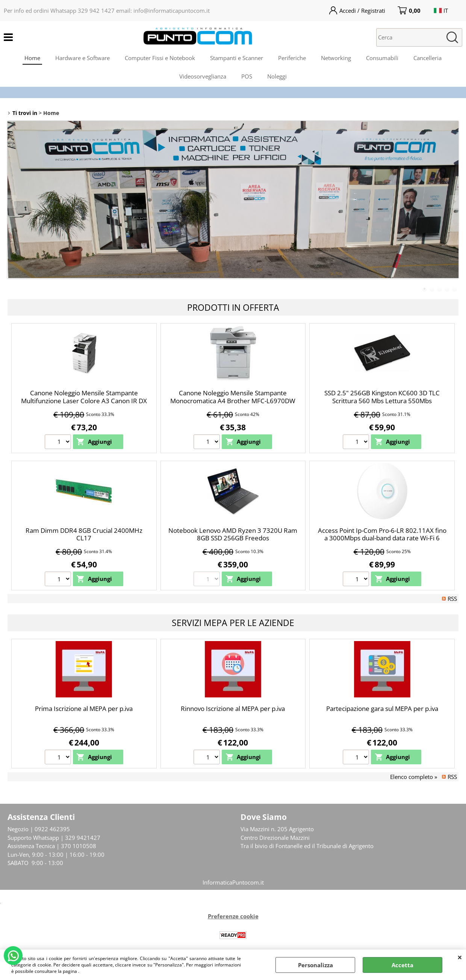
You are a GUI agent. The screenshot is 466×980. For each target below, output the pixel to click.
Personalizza (315, 965)
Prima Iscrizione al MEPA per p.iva (84, 709)
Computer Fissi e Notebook (160, 58)
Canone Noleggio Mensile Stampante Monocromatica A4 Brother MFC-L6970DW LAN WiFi (233, 401)
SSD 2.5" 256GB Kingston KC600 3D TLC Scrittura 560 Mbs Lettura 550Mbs (382, 397)
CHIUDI (460, 957)
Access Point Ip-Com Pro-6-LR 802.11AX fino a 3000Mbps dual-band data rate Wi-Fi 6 (382, 534)
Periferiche (292, 58)
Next (454, 202)
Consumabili (382, 58)
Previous (12, 202)
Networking (336, 58)
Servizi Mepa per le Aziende (233, 623)
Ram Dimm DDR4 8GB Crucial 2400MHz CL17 (84, 534)
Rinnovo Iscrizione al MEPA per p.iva (233, 709)
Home (32, 58)
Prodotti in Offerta (233, 307)
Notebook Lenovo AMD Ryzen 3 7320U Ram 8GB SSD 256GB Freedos (233, 534)
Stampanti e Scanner (237, 58)
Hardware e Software (82, 58)
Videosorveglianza (203, 76)
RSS (452, 599)
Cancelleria (427, 58)
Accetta (402, 965)
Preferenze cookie (233, 916)
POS (247, 76)
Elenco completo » (414, 777)
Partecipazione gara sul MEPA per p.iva (382, 709)
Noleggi (277, 76)
